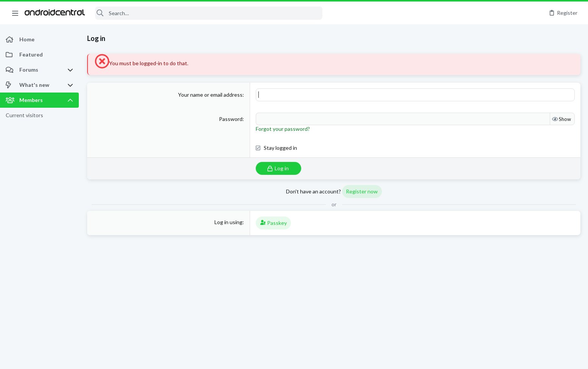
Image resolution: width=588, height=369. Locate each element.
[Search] (209, 13)
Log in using (228, 222)
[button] (15, 13)
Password (231, 119)
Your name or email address (210, 95)
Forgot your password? (283, 129)
